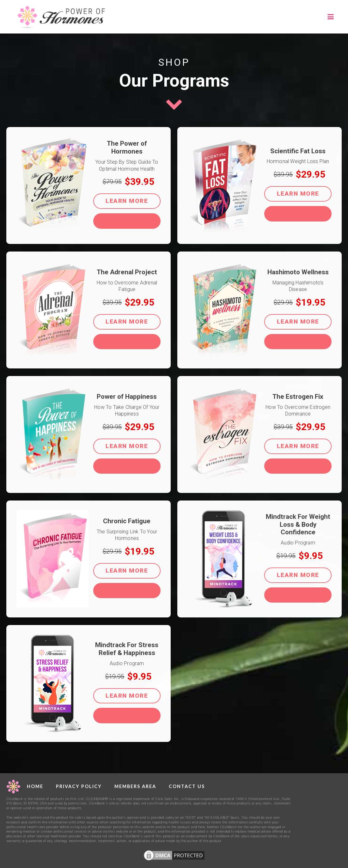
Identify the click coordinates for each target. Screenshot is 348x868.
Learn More (127, 201)
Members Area (135, 786)
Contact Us (187, 786)
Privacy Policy (79, 786)
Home (35, 786)
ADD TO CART (127, 221)
